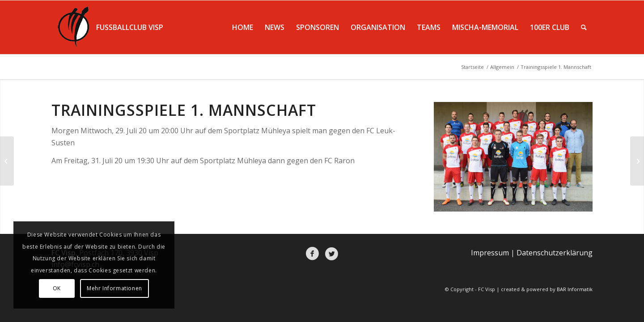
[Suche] (584, 27)
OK (57, 288)
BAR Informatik (575, 289)
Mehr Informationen (114, 288)
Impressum (490, 253)
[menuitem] (243, 27)
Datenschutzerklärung (555, 253)
